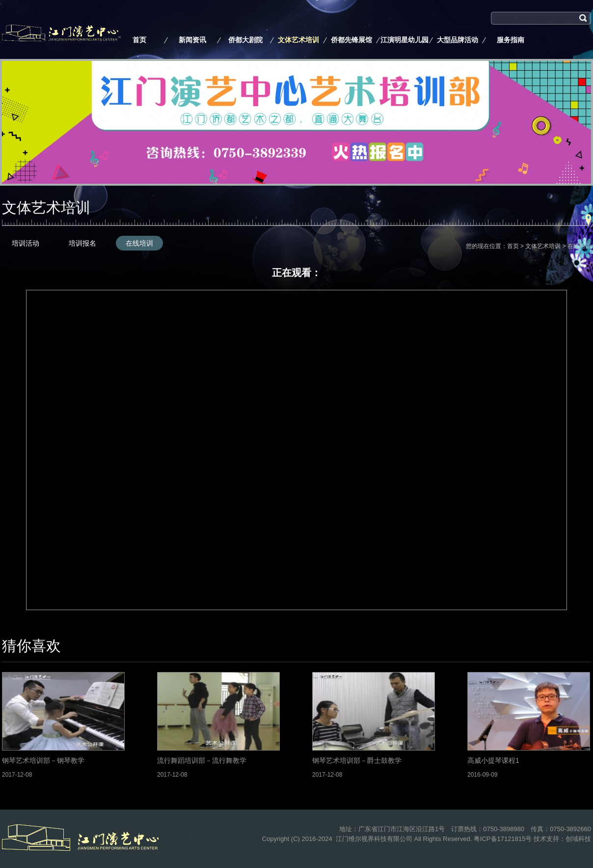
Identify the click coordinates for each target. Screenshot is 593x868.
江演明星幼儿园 (404, 40)
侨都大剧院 (245, 40)
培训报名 (82, 243)
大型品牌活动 (458, 40)
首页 (139, 40)
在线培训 (139, 243)
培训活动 (26, 243)
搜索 (498, 31)
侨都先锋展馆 (351, 40)
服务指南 (511, 40)
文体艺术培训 (298, 40)
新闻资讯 (192, 40)
